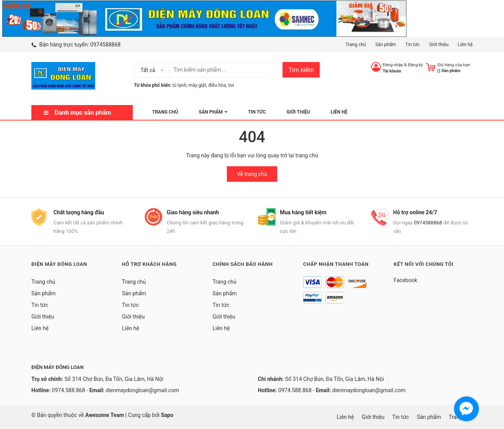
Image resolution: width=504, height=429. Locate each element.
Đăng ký (415, 65)
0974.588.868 (69, 390)
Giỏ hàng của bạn (454, 65)
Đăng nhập (393, 65)
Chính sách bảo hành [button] (243, 264)
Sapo (167, 415)
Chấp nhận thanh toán (336, 264)
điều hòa (217, 85)
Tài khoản (392, 71)
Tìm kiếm (301, 70)
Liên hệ (465, 45)
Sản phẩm (386, 45)
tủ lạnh (179, 85)
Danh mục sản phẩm (83, 113)
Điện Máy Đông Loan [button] (59, 264)
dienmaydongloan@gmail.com (142, 390)
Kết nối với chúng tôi (423, 264)
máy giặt (197, 85)
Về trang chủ (252, 174)
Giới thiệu (439, 45)
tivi (231, 85)
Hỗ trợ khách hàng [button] (149, 264)
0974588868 (105, 45)
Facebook (405, 280)
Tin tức (412, 45)
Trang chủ (356, 45)
